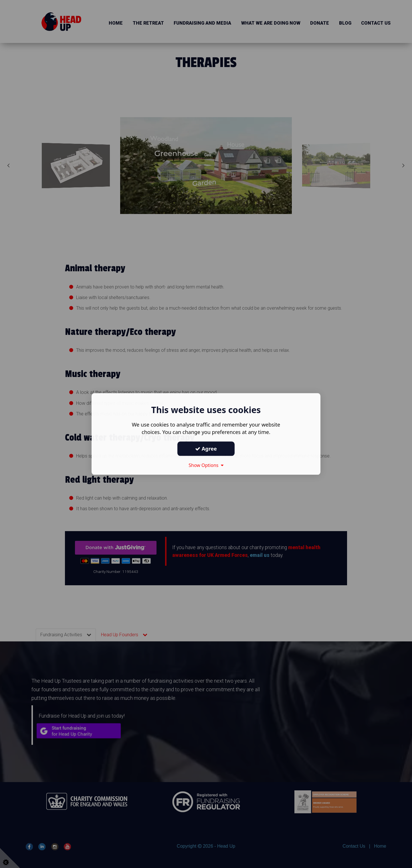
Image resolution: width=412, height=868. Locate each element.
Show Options (206, 465)
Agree (206, 449)
